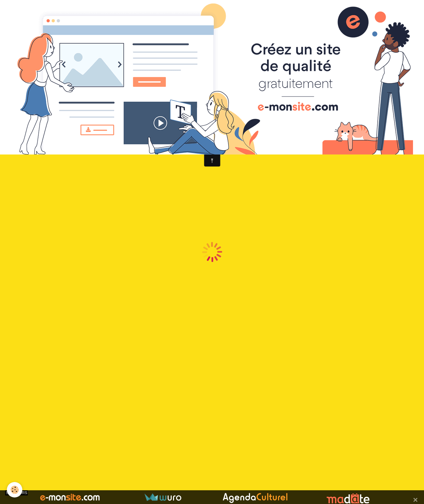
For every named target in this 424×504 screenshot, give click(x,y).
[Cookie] (15, 490)
